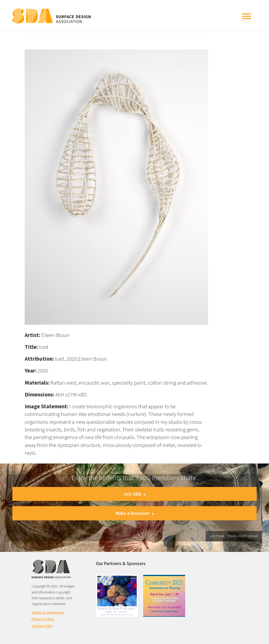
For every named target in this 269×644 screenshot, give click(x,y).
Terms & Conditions (48, 612)
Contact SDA (42, 626)
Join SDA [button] (134, 494)
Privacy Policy (43, 619)
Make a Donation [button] (135, 513)
